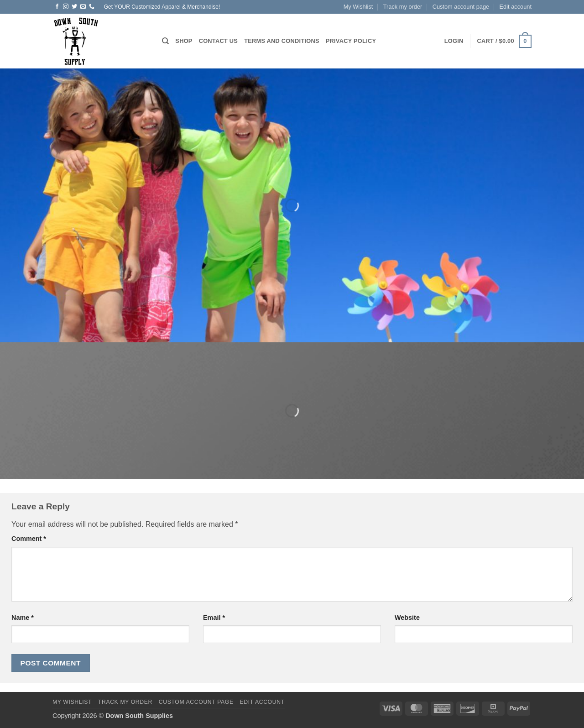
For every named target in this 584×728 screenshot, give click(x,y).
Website (407, 618)
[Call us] (92, 7)
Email (214, 618)
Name (23, 618)
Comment (29, 539)
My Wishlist (358, 7)
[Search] (165, 41)
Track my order (403, 7)
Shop (184, 41)
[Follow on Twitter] (74, 7)
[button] (454, 41)
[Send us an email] (83, 7)
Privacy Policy (351, 41)
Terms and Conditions (282, 41)
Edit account (516, 7)
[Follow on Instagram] (66, 7)
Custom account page (461, 7)
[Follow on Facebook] (57, 7)
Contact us (219, 41)
